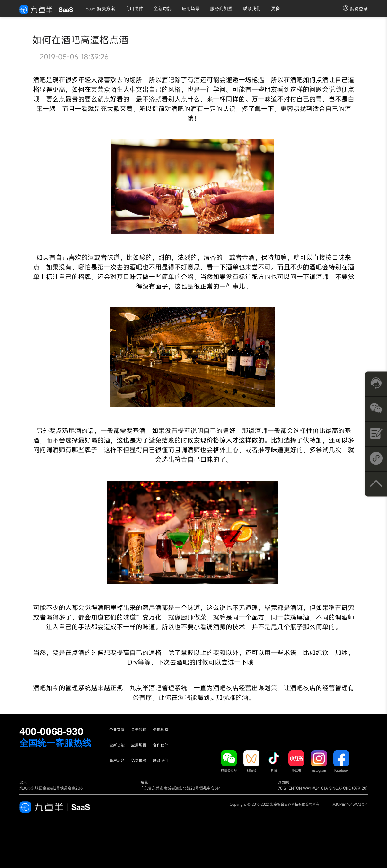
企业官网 (117, 730)
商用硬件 (134, 9)
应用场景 (191, 9)
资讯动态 (161, 730)
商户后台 (117, 760)
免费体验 (139, 760)
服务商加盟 (221, 9)
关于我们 (139, 730)
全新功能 (163, 9)
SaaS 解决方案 (100, 9)
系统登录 (355, 9)
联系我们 (252, 9)
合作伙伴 (161, 745)
